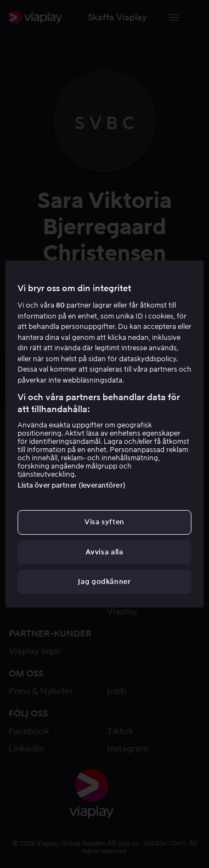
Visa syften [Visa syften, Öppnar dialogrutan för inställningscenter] (104, 522)
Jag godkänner (104, 581)
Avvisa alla (104, 552)
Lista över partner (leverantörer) (72, 485)
